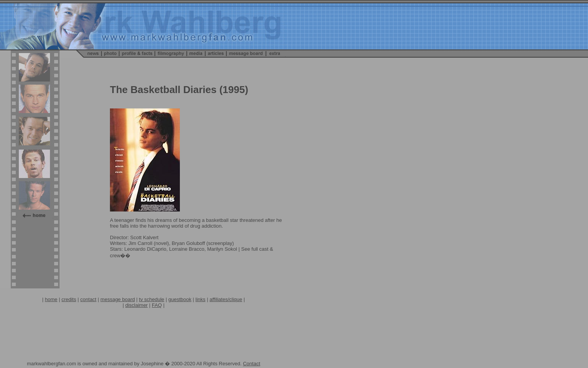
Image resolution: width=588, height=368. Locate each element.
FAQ (157, 305)
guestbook (180, 299)
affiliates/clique (226, 299)
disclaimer (137, 305)
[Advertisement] (144, 325)
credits (69, 299)
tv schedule (152, 299)
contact (88, 299)
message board (118, 299)
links (201, 299)
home (51, 299)
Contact (252, 364)
